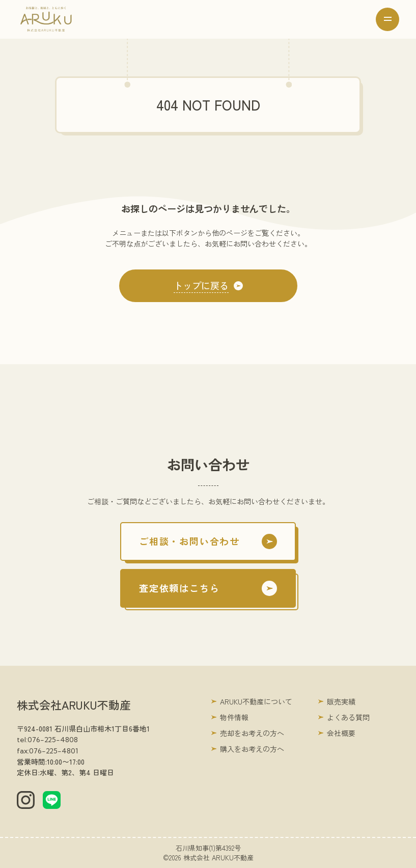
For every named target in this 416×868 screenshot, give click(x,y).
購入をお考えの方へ (252, 749)
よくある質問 (348, 717)
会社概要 (341, 733)
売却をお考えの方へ (252, 733)
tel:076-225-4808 (47, 740)
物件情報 (234, 717)
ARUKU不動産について (256, 701)
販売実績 (341, 701)
